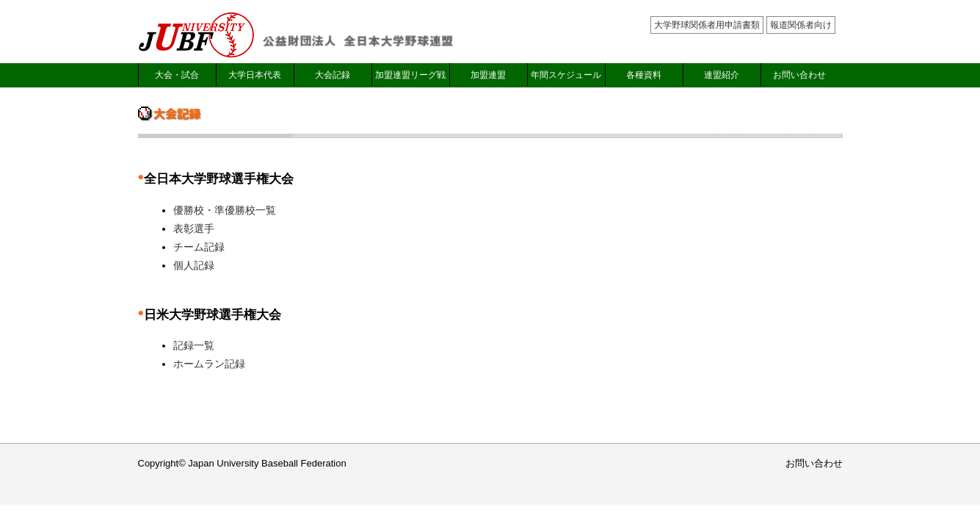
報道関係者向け (801, 25)
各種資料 (644, 75)
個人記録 (194, 265)
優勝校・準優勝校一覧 (225, 210)
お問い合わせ (799, 75)
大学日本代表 (255, 75)
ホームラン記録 (209, 364)
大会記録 (333, 75)
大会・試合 (177, 75)
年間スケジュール (566, 75)
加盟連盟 (488, 75)
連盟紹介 (722, 75)
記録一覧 (194, 345)
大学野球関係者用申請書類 (707, 25)
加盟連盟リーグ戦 (410, 75)
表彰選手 (194, 228)
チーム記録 (199, 247)
